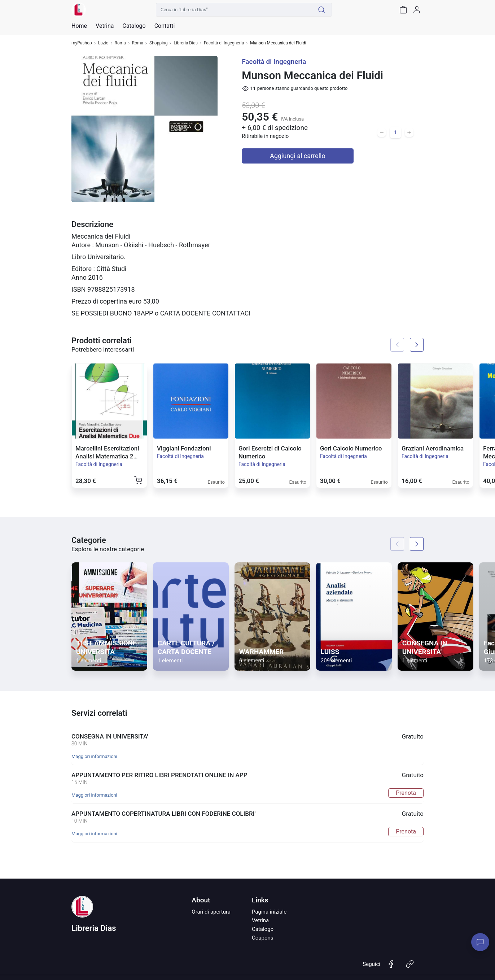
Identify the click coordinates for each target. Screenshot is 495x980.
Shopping (158, 43)
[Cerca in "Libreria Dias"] (234, 10)
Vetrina (260, 920)
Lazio (103, 43)
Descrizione (92, 224)
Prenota (406, 793)
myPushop (82, 43)
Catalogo (134, 26)
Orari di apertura (211, 912)
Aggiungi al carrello (298, 156)
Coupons (263, 938)
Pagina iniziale (269, 912)
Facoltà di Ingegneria (224, 43)
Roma (120, 43)
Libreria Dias (185, 43)
